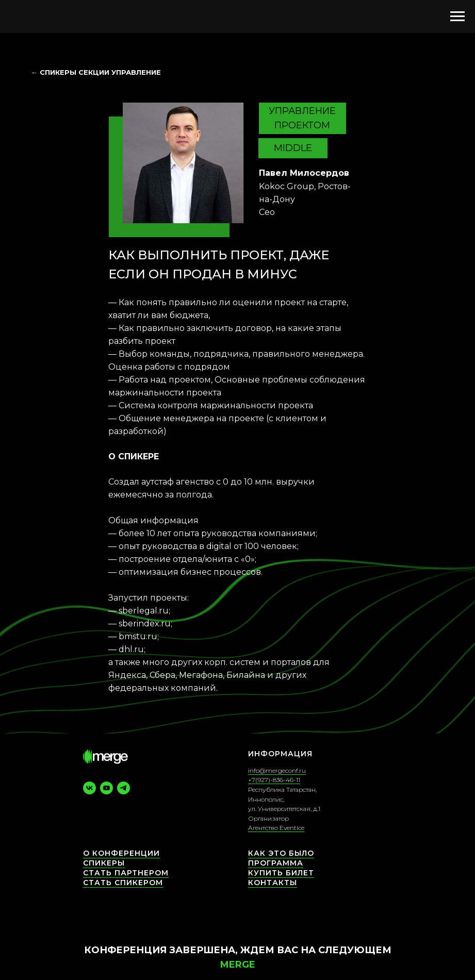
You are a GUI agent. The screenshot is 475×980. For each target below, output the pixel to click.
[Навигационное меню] (457, 16)
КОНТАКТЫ (273, 883)
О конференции (121, 853)
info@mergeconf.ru (277, 770)
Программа (276, 863)
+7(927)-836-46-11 (274, 780)
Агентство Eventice (276, 828)
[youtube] (107, 788)
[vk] (89, 788)
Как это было (281, 853)
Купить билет (281, 873)
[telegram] (124, 788)
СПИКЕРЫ (104, 863)
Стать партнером (126, 873)
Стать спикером (123, 883)
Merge (238, 965)
